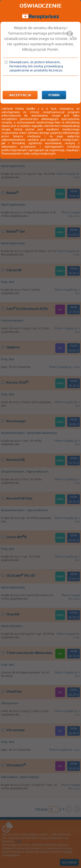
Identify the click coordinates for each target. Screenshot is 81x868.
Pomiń (54, 95)
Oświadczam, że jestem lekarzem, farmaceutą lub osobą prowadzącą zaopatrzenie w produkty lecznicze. (36, 66)
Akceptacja (20, 95)
